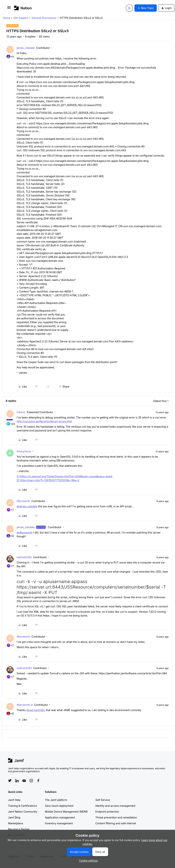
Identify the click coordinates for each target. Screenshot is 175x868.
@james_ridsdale (27, 506)
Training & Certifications (23, 806)
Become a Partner (19, 829)
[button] (9, 9)
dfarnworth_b (25, 705)
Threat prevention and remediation (116, 817)
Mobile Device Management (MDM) (66, 812)
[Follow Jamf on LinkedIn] (17, 781)
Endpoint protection (107, 812)
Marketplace (16, 823)
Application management (60, 817)
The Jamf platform (56, 800)
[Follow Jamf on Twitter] (10, 781)
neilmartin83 (24, 557)
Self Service (103, 800)
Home (6, 18)
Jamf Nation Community (23, 812)
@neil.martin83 (35, 710)
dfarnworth (23, 501)
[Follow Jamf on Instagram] (31, 781)
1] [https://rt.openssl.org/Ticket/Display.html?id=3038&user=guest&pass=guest (64, 476)
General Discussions (44, 18)
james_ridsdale (26, 48)
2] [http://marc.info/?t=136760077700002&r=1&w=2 (48, 480)
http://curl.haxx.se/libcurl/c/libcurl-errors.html (44, 421)
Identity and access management (115, 806)
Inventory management (59, 823)
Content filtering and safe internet (116, 823)
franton (21, 412)
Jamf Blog (14, 817)
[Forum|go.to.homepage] (23, 8)
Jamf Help (14, 800)
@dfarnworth (25, 532)
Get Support (21, 18)
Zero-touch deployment (59, 806)
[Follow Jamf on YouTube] (24, 781)
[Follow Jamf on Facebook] (38, 781)
